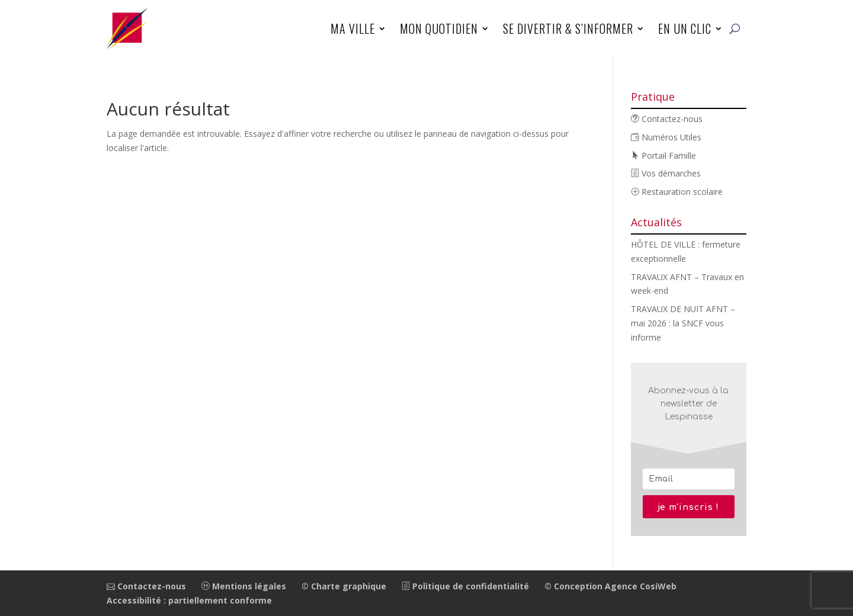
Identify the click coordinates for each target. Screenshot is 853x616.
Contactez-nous (667, 119)
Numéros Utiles (666, 137)
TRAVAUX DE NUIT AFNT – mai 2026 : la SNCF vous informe (683, 323)
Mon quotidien (439, 28)
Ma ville (353, 28)
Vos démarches (666, 173)
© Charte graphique (344, 586)
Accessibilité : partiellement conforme (189, 600)
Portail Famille (663, 155)
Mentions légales (244, 586)
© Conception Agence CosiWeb (610, 586)
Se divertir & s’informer (568, 28)
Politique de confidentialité (465, 586)
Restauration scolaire (677, 192)
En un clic (685, 28)
